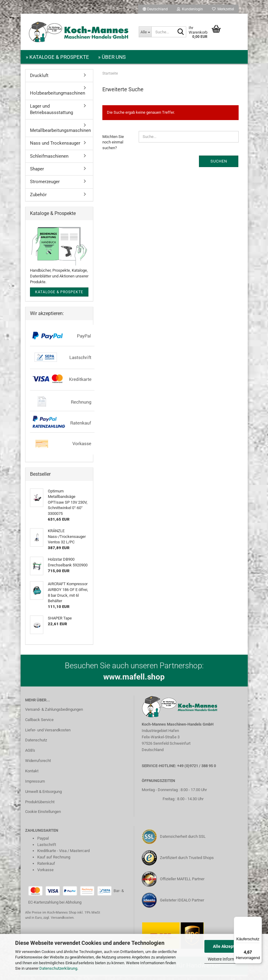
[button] (155, 9)
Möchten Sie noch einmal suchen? (113, 146)
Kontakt (32, 775)
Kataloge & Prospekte (59, 296)
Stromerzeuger (45, 185)
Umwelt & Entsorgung (43, 795)
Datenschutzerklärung (58, 968)
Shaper (37, 173)
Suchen (219, 165)
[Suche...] (145, 32)
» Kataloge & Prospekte (57, 57)
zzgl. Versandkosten (58, 921)
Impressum (35, 785)
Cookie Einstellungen (43, 815)
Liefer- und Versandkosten (48, 734)
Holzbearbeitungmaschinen (58, 97)
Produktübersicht (40, 805)
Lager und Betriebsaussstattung (51, 113)
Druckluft (39, 79)
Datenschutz (36, 744)
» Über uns (112, 57)
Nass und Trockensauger (55, 147)
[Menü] (258, 920)
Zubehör (38, 198)
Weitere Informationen (229, 959)
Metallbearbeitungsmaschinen (60, 134)
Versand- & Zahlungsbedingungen (54, 713)
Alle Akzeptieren (229, 946)
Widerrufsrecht (38, 764)
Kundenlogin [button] (190, 9)
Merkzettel (223, 9)
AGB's (30, 754)
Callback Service (39, 723)
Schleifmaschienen (49, 160)
